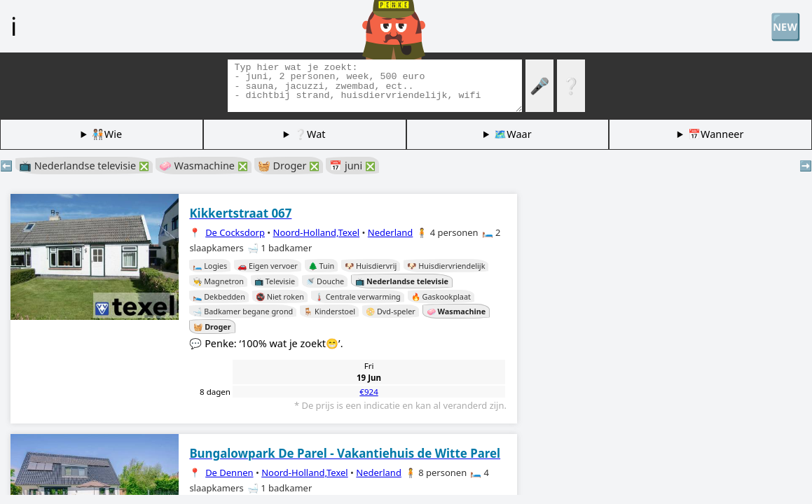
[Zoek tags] (375, 86)
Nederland (391, 232)
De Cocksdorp (235, 232)
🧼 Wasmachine (204, 166)
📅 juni (352, 166)
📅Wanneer (716, 134)
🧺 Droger (289, 166)
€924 (369, 392)
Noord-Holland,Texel (317, 232)
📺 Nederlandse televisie (84, 166)
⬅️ (6, 166)
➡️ (806, 166)
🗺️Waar (512, 134)
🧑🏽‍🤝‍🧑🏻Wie (107, 134)
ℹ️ (14, 26)
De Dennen (229, 472)
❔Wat (310, 134)
